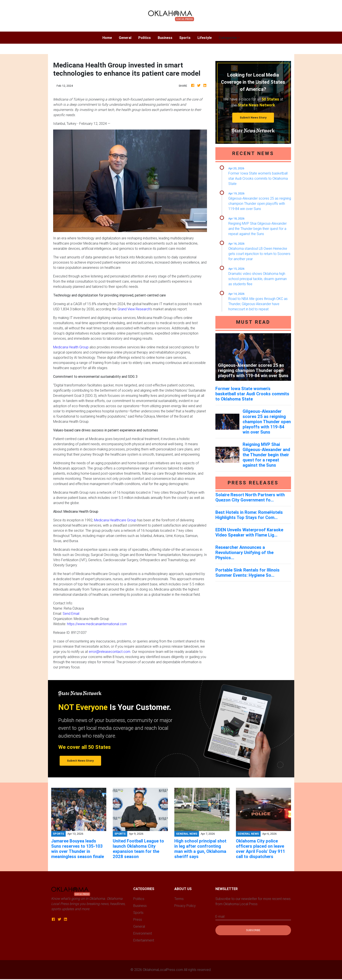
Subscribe (253, 930)
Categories (228, 38)
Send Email (71, 613)
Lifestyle (205, 38)
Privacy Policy (185, 906)
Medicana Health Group (71, 347)
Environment (143, 933)
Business (165, 38)
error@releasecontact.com (110, 652)
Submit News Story (253, 118)
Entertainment (144, 940)
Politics (145, 38)
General (125, 38)
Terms (179, 899)
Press (138, 919)
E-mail (220, 916)
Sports (185, 38)
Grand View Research (134, 309)
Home (109, 37)
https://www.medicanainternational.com (97, 624)
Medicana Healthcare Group (115, 520)
